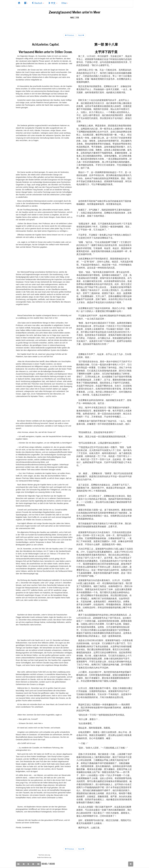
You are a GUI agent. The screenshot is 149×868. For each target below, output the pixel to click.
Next (81, 35)
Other (65, 3)
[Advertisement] (75, 24)
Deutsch (38, 3)
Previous (69, 35)
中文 (53, 3)
